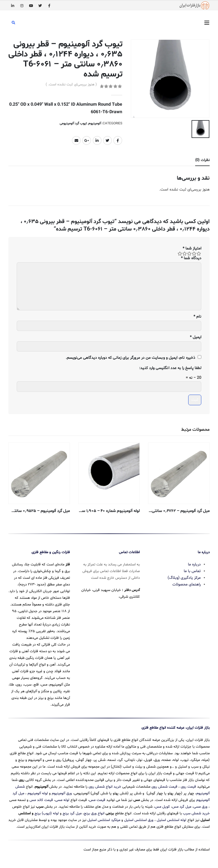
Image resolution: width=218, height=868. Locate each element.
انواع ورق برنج (94, 813)
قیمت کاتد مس (41, 799)
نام (197, 317)
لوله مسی (62, 799)
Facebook (118, 140)
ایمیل (196, 337)
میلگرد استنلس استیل (104, 819)
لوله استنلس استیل (172, 819)
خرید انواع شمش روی (105, 786)
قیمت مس (97, 799)
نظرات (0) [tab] (202, 160)
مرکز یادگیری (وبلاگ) (184, 577)
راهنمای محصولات (187, 584)
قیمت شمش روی (164, 786)
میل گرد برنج (72, 813)
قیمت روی (188, 786)
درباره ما (194, 564)
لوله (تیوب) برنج (47, 813)
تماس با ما (192, 570)
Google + (87, 140)
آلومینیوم (95, 123)
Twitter (107, 140)
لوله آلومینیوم (38, 793)
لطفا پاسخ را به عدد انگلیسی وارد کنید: (170, 368)
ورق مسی (200, 806)
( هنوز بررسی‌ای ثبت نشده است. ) (71, 85)
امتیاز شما (192, 248)
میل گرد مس (182, 806)
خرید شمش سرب (196, 813)
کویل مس (162, 806)
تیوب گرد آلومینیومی (73, 123)
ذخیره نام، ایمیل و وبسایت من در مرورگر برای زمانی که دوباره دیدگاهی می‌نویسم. (130, 358)
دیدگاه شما (191, 258)
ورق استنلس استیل (139, 819)
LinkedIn (97, 140)
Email (76, 140)
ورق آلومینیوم (62, 793)
